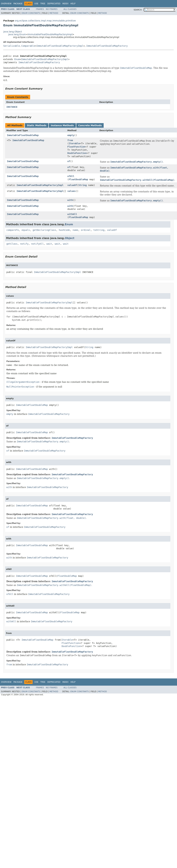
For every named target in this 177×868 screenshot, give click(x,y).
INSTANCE (12, 107)
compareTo (13, 230)
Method (54, 13)
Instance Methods (62, 125)
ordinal (86, 230)
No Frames (52, 9)
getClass (12, 244)
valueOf (72, 185)
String (83, 185)
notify (24, 244)
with (70, 200)
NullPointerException (20, 387)
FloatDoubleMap (78, 179)
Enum (17, 59)
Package (18, 4)
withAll (72, 214)
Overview (6, 4)
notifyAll (37, 244)
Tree (43, 4)
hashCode (64, 230)
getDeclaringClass (44, 230)
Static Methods (37, 125)
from (70, 140)
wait (49, 244)
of (69, 161)
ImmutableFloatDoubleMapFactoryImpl (50, 34)
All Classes (70, 9)
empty (71, 135)
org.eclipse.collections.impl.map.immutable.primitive (45, 21)
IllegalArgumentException (23, 382)
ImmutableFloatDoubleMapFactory (107, 46)
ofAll (71, 176)
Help (73, 4)
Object (70, 238)
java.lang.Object (13, 32)
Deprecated (54, 4)
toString (99, 230)
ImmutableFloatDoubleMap (23, 135)
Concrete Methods (90, 125)
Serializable (12, 46)
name (75, 230)
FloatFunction (76, 147)
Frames (40, 9)
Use (36, 4)
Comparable (28, 46)
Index (65, 4)
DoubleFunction (77, 153)
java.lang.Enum (17, 34)
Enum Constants (31, 13)
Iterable (74, 143)
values (71, 191)
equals (26, 230)
